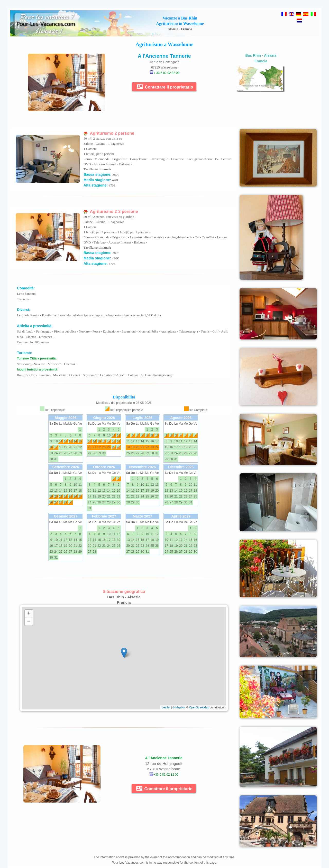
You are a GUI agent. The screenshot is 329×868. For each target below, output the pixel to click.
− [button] (29, 622)
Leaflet (166, 707)
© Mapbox (179, 707)
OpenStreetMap (199, 707)
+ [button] (29, 614)
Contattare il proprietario (165, 87)
